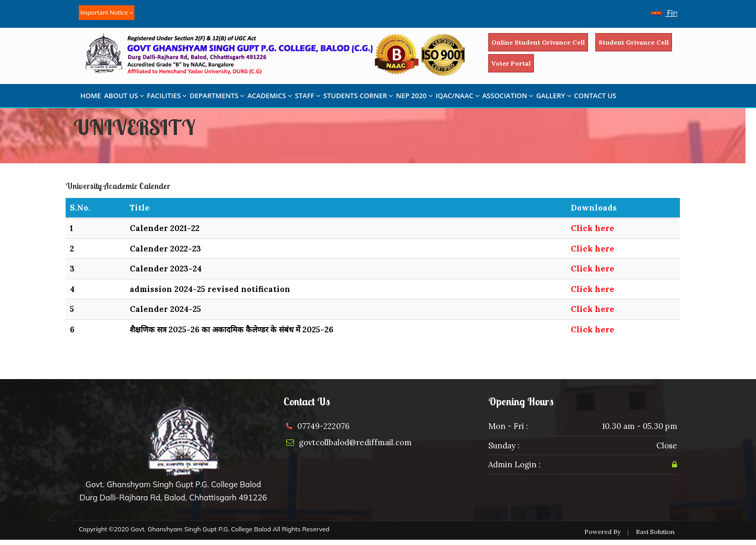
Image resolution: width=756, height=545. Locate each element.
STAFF (308, 96)
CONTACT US (595, 96)
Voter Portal (511, 63)
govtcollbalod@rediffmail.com (355, 442)
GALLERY (553, 96)
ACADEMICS (270, 96)
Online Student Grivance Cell (538, 42)
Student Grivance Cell (634, 42)
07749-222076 (323, 426)
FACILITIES (167, 96)
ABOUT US (124, 96)
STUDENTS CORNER (358, 96)
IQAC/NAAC (458, 96)
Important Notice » (107, 12)
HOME (91, 96)
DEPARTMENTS (217, 96)
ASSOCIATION (508, 96)
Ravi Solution (655, 532)
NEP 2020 (414, 96)
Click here (592, 228)
